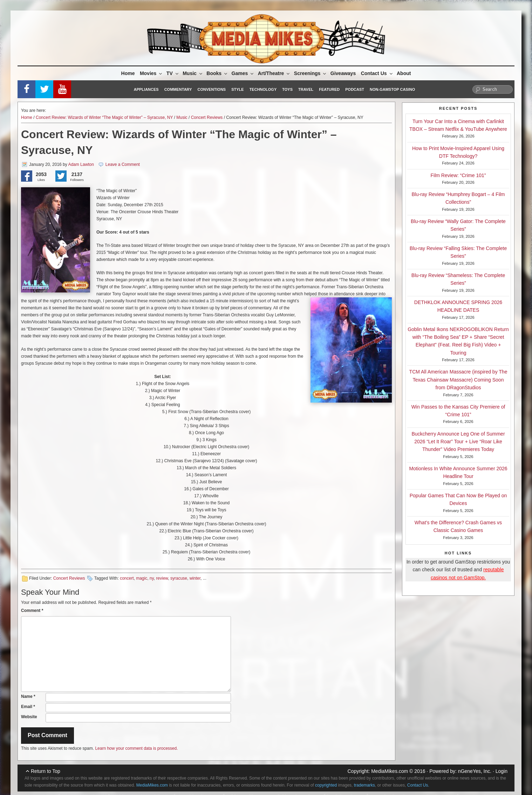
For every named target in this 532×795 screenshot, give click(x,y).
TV (173, 73)
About (404, 73)
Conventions (212, 89)
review (162, 578)
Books (217, 73)
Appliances (146, 89)
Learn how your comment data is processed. (136, 748)
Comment (32, 611)
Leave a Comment (123, 164)
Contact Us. (418, 785)
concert (127, 578)
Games (243, 73)
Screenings (311, 73)
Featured (329, 89)
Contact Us (377, 73)
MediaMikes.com (390, 771)
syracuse (179, 578)
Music (193, 73)
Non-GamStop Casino (392, 89)
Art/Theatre (274, 73)
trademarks (364, 785)
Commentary (178, 89)
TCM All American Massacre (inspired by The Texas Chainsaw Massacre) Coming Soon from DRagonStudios (458, 380)
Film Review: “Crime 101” (458, 175)
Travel (306, 89)
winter (195, 578)
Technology (263, 89)
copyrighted (326, 785)
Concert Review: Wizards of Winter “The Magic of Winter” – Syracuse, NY (104, 117)
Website (29, 717)
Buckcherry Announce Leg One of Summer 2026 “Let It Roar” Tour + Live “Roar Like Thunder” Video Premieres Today (458, 442)
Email (28, 707)
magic (142, 578)
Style (237, 89)
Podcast (355, 89)
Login (502, 771)
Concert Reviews (207, 117)
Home (128, 73)
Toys (287, 89)
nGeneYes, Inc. (475, 771)
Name (28, 696)
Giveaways (343, 73)
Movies (151, 73)
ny (152, 578)
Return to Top (46, 771)
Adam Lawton (81, 164)
